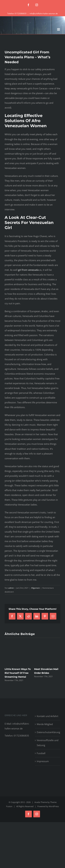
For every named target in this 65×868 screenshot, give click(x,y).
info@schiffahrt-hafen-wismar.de (44, 14)
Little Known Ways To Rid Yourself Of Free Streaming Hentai (18, 673)
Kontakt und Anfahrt (47, 716)
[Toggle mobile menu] (59, 29)
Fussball (41, 753)
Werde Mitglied (45, 724)
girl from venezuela (28, 270)
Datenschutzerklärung (48, 732)
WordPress (54, 806)
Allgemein (36, 588)
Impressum (43, 761)
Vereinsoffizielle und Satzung (48, 743)
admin (11, 588)
